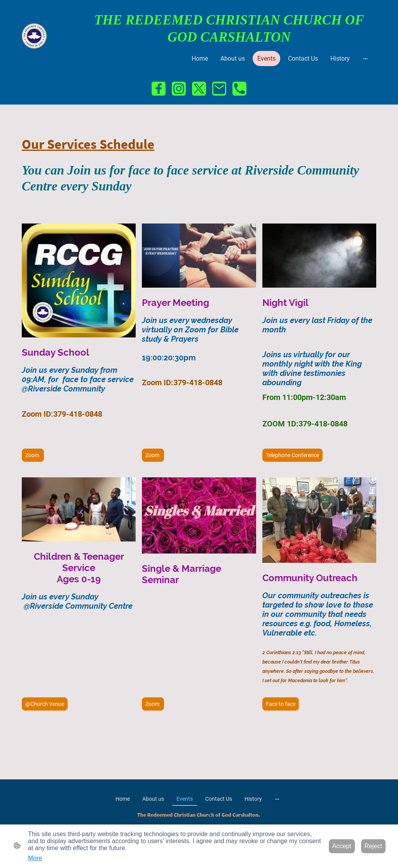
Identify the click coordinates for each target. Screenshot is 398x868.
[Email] (219, 89)
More (35, 858)
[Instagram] (179, 89)
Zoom (33, 455)
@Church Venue (45, 704)
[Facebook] (159, 89)
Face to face (281, 704)
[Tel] (239, 89)
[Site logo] (34, 36)
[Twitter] (199, 89)
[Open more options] (365, 59)
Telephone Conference (292, 455)
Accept (342, 846)
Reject (373, 846)
